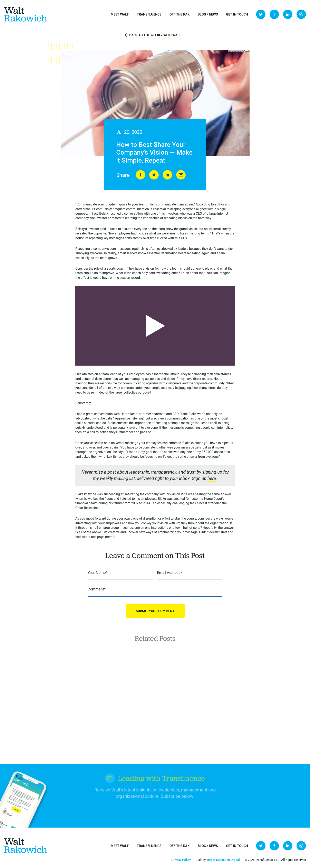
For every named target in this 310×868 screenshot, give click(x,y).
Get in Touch (237, 14)
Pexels (247, 51)
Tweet (154, 175)
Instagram (301, 14)
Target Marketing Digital (223, 860)
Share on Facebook (141, 175)
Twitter (261, 14)
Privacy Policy (181, 860)
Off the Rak (180, 14)
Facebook (274, 14)
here (212, 478)
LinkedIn (288, 14)
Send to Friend (181, 175)
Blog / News (208, 14)
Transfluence (149, 14)
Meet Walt (120, 14)
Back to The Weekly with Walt (155, 35)
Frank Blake (188, 414)
